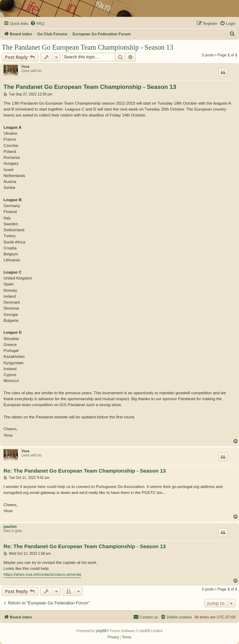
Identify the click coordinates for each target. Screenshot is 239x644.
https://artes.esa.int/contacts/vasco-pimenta (42, 574)
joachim (10, 527)
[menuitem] (37, 23)
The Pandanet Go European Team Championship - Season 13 (87, 47)
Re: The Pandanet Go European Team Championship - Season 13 (85, 471)
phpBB (101, 631)
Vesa (25, 67)
